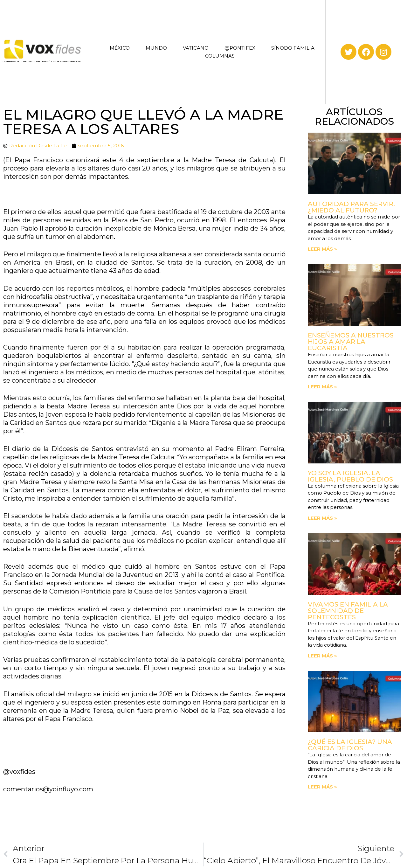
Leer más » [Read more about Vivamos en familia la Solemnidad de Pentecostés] (322, 656)
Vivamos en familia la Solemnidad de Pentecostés (348, 611)
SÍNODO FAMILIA (293, 48)
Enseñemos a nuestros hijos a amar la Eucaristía (351, 342)
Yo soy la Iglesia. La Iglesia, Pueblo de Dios (350, 476)
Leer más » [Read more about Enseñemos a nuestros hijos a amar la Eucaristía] (322, 387)
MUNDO (156, 48)
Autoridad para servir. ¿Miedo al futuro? (351, 207)
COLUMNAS (220, 56)
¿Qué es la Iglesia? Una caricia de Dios (350, 745)
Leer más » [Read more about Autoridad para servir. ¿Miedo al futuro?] (322, 249)
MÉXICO (120, 48)
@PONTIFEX (240, 48)
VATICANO (196, 48)
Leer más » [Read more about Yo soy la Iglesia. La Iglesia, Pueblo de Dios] (322, 518)
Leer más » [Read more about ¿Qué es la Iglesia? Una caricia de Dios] (322, 787)
